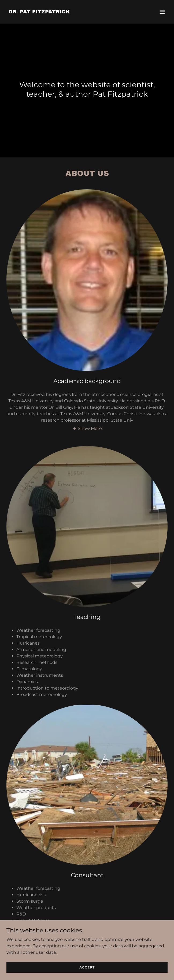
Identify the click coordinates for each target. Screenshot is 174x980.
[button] (162, 12)
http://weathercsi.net (60, 927)
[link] (39, 12)
